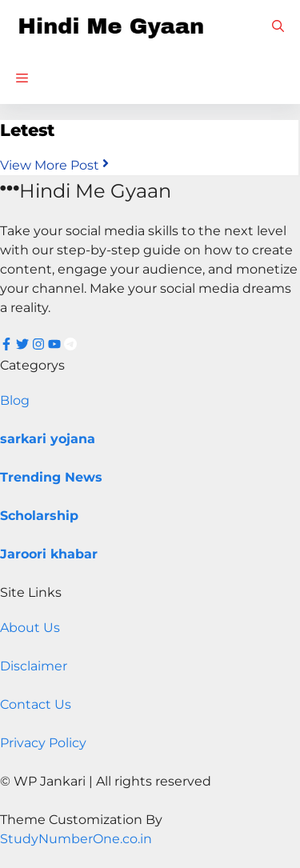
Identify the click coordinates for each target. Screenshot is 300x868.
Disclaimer (34, 666)
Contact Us (36, 704)
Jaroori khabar (49, 554)
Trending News (51, 477)
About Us (30, 628)
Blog (15, 400)
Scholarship (39, 516)
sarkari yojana (48, 439)
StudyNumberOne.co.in (76, 839)
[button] (278, 26)
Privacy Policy (43, 743)
